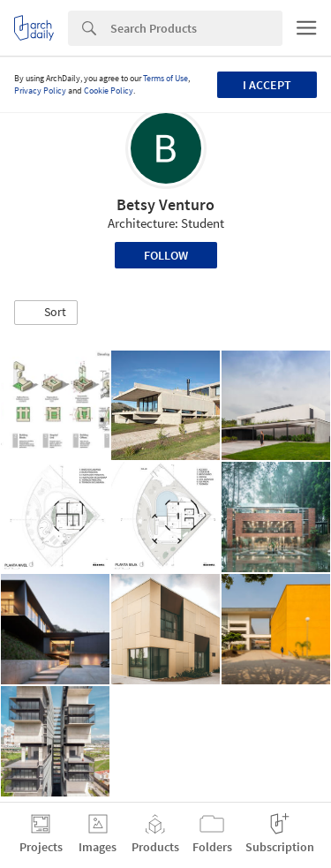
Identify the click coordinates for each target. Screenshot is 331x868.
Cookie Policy (109, 91)
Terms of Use (165, 78)
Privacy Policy (40, 91)
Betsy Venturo (165, 204)
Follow (166, 255)
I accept (267, 85)
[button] (46, 313)
